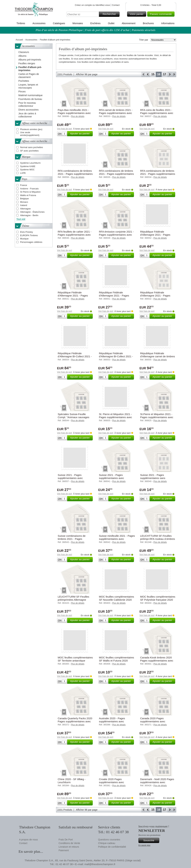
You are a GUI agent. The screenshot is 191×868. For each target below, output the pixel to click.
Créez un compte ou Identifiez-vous (92, 5)
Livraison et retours (69, 847)
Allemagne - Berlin (29, 215)
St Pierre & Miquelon (30, 192)
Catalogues (59, 23)
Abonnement (129, 23)
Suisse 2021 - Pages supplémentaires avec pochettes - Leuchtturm (112, 478)
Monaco (24, 202)
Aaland (24, 205)
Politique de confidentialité (112, 847)
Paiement (64, 850)
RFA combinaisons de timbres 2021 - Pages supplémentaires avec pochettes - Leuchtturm (116, 174)
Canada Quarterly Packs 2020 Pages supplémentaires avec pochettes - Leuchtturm (75, 721)
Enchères (95, 23)
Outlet (111, 23)
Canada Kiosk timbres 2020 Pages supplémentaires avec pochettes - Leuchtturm (157, 661)
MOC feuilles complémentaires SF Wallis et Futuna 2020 (116, 659)
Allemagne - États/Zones (32, 212)
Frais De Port (66, 840)
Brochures (148, 23)
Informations (168, 23)
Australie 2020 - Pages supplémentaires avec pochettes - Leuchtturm (112, 721)
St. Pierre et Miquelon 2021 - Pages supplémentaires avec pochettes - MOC (116, 417)
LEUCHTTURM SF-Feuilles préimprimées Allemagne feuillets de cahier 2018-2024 (74, 600)
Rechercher (111, 14)
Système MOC (27, 170)
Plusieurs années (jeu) (31, 129)
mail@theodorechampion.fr (100, 864)
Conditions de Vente (69, 843)
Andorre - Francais (29, 189)
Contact (116, 5)
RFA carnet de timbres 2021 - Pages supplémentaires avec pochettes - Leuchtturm (116, 113)
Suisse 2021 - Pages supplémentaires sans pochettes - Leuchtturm (153, 478)
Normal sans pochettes (32, 147)
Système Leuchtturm (30, 163)
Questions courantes (109, 840)
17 (165, 74)
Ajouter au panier (81, 134)
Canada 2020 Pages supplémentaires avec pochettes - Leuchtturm (153, 721)
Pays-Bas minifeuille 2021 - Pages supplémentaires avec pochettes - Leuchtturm (74, 113)
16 (159, 74)
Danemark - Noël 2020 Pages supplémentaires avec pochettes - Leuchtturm (157, 782)
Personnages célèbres (31, 242)
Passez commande (162, 14)
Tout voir (21, 219)
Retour (148, 74)
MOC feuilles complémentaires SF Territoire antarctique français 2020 (75, 661)
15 (153, 74)
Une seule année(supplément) (30, 134)
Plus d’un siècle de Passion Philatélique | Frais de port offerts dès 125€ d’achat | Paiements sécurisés (96, 30)
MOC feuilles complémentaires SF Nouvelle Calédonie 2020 (116, 598)
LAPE (23, 173)
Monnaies (78, 23)
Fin (174, 74)
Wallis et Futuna (28, 195)
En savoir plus (144, 845)
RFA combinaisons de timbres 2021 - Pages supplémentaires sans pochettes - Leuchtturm (158, 174)
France (24, 185)
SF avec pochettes (29, 151)
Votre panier (137, 14)
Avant (170, 74)
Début (143, 74)
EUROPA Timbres (29, 235)
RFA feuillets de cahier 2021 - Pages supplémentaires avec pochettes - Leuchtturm (75, 235)
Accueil (19, 40)
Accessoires (39, 23)
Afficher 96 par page (87, 74)
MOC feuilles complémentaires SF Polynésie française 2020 (158, 598)
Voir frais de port (64, 129)
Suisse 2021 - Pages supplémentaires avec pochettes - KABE (70, 478)
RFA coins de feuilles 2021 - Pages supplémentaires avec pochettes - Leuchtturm (157, 113)
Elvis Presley (26, 232)
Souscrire (151, 840)
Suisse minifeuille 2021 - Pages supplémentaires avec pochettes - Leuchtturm (117, 539)
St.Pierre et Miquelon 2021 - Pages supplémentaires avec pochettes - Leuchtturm (157, 417)
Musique (24, 239)
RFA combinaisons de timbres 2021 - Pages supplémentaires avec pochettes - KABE (75, 174)
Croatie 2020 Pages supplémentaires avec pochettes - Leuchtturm (112, 782)
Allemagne (25, 209)
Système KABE (28, 166)
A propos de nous (28, 840)
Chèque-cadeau (107, 843)
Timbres (21, 23)
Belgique (24, 199)
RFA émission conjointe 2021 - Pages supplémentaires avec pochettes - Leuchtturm (116, 235)
